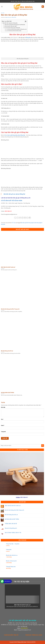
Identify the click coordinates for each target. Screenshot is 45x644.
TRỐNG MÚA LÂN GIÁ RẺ (11, 524)
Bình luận (3, 407)
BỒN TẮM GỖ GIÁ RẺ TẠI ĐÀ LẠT (13, 506)
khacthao (14, 17)
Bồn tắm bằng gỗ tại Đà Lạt (11, 515)
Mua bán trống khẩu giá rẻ (11, 528)
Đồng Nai (28, 37)
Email (3, 425)
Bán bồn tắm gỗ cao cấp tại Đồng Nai (14, 194)
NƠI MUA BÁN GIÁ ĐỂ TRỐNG (12, 519)
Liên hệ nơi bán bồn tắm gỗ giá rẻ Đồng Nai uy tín (17, 29)
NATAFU (34, 642)
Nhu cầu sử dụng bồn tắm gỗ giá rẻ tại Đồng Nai (15, 25)
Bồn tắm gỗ (23, 223)
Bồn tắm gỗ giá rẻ (30, 223)
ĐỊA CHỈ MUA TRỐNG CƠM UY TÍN (13, 533)
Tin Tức (3, 13)
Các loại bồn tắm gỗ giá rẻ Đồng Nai (13, 28)
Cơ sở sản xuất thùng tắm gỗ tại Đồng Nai (15, 135)
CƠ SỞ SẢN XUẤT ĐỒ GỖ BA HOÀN (14, 31)
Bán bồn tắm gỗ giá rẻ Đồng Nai (10, 23)
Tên (2, 419)
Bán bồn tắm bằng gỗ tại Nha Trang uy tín (14, 510)
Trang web (3, 432)
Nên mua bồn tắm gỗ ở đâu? (11, 26)
